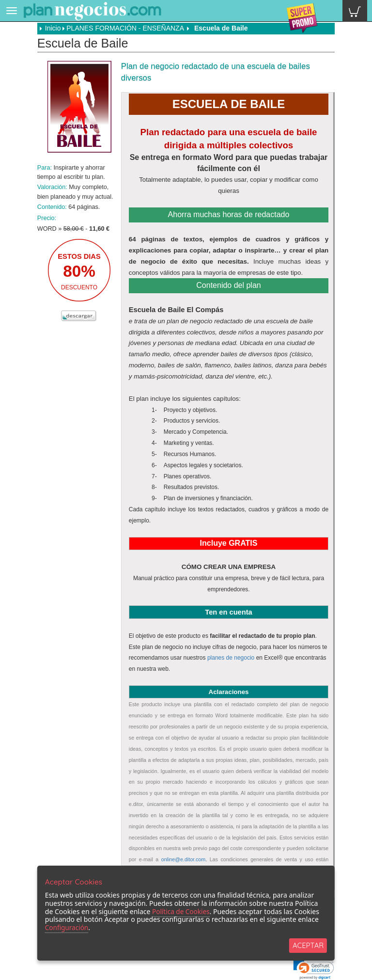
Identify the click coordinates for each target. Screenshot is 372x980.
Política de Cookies (182, 910)
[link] (314, 969)
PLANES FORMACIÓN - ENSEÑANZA (125, 28)
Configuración (67, 927)
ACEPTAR (308, 945)
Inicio (50, 28)
